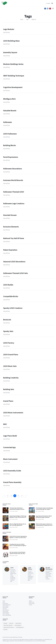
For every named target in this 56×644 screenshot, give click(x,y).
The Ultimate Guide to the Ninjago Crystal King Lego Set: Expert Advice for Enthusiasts (44, 534)
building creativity (11, 378)
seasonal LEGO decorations (14, 262)
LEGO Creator (5, 630)
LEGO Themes (5, 626)
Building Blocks (10, 145)
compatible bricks (11, 296)
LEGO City (5, 628)
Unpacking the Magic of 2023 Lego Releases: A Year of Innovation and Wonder (18, 542)
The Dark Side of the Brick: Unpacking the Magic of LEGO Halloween (17, 534)
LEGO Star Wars (6, 629)
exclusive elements (11, 227)
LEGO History (30, 593)
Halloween (8, 122)
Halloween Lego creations (14, 203)
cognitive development (13, 87)
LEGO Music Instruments (13, 413)
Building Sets (9, 389)
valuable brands (10, 111)
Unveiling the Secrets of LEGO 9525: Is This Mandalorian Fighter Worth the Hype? (18, 570)
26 (18, 499)
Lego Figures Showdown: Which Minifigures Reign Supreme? (44, 541)
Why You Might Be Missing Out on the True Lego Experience (18, 549)
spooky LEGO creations (13, 308)
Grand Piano (8, 401)
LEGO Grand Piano (11, 354)
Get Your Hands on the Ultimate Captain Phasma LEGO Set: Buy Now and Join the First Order (17, 578)
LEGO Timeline (6, 625)
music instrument (10, 459)
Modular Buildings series (13, 64)
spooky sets (8, 331)
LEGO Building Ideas (11, 41)
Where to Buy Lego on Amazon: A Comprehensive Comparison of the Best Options (44, 550)
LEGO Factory (9, 343)
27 (22, 499)
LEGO (12, 592)
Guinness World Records (13, 180)
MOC (5, 424)
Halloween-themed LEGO (14, 192)
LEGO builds (8, 285)
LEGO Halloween (10, 134)
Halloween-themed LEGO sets (15, 273)
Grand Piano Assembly (12, 482)
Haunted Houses (10, 215)
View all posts (6, 32)
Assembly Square (10, 52)
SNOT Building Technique (14, 76)
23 (8, 499)
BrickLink (7, 320)
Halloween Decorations (13, 169)
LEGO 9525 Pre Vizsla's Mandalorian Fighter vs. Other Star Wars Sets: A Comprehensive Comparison (18, 562)
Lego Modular (9, 29)
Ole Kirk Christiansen (49, 593)
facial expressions (11, 157)
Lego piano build (10, 436)
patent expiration (10, 250)
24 (11, 499)
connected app (9, 447)
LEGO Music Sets (10, 366)
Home (4, 620)
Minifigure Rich (9, 99)
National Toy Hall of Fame (14, 238)
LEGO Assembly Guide (12, 471)
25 (15, 499)
